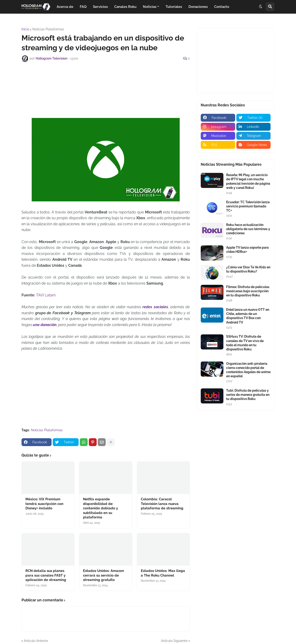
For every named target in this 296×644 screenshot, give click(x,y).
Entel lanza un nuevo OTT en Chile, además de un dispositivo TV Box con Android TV (248, 316)
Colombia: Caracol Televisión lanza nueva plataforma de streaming (162, 504)
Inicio (25, 29)
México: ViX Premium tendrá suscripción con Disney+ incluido (44, 504)
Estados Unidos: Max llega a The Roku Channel (163, 573)
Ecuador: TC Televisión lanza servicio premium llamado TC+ (248, 206)
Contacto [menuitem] (222, 7)
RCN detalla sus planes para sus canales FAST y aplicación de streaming (46, 575)
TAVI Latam (46, 295)
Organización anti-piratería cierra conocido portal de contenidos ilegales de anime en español (248, 370)
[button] (261, 7)
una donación (45, 325)
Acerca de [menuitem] (65, 7)
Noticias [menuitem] (150, 7)
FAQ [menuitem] (83, 7)
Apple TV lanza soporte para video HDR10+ (247, 250)
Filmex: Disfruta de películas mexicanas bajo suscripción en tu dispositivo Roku (248, 291)
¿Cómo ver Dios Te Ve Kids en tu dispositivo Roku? (248, 269)
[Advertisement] (106, 78)
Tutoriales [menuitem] (174, 7)
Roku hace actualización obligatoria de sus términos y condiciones (248, 229)
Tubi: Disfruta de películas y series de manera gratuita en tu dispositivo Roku (248, 395)
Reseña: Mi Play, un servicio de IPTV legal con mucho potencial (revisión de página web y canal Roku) (248, 181)
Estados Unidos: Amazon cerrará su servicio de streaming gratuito (103, 575)
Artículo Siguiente (174, 641)
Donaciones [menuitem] (198, 7)
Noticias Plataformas (48, 29)
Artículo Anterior (36, 641)
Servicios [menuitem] (100, 7)
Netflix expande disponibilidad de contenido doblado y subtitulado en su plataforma (100, 508)
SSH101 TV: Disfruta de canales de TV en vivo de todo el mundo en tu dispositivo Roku (245, 343)
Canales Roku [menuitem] (125, 7)
